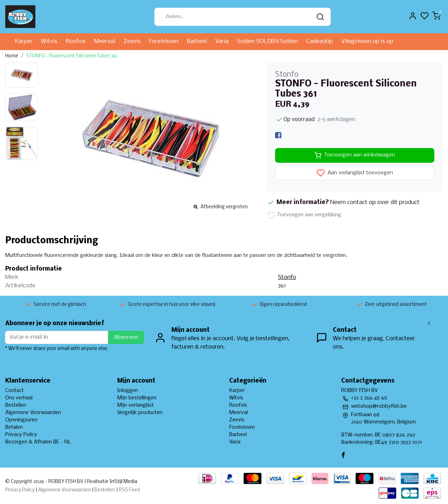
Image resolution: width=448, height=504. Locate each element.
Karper (24, 41)
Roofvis (76, 41)
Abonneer (126, 337)
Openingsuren (21, 420)
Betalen (14, 427)
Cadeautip (320, 41)
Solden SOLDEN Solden (267, 41)
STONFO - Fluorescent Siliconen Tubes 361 (72, 56)
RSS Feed (129, 490)
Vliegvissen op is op (367, 41)
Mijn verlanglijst (135, 405)
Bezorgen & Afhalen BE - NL (38, 442)
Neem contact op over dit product (375, 202)
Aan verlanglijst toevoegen (355, 173)
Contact (15, 391)
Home (12, 56)
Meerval (105, 41)
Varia (222, 41)
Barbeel (197, 41)
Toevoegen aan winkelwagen (355, 155)
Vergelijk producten (140, 413)
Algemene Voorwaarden (33, 413)
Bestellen (16, 405)
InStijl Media (123, 482)
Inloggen (128, 391)
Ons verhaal (19, 398)
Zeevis (132, 41)
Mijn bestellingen (137, 398)
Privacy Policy (21, 435)
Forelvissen (164, 41)
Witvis (49, 41)
